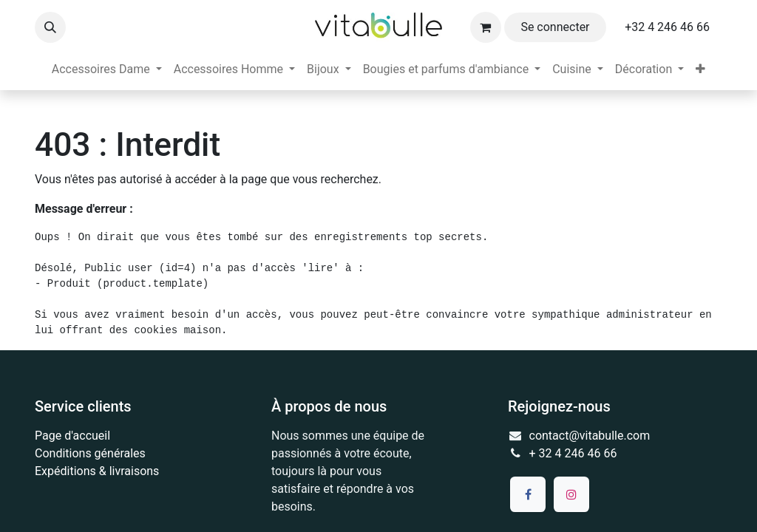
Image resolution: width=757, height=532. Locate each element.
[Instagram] (571, 494)
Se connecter (555, 27)
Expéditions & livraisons (97, 471)
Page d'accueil (72, 436)
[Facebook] (528, 494)
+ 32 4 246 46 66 (573, 453)
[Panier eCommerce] (486, 27)
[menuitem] (107, 69)
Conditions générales (90, 453)
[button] (50, 27)
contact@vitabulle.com (590, 436)
